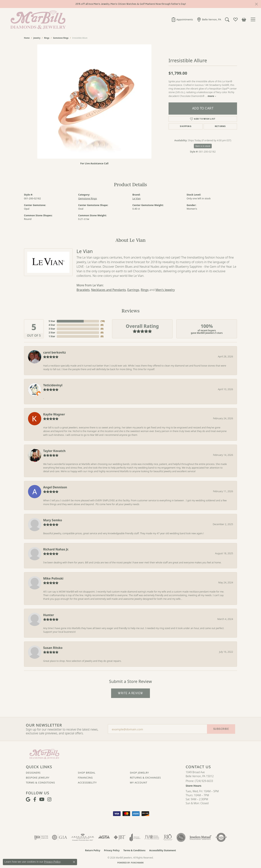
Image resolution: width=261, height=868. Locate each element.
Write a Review (130, 693)
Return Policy (93, 850)
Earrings (133, 290)
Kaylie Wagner (54, 414)
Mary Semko (53, 520)
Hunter (49, 615)
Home (27, 38)
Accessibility (87, 783)
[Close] (256, 4)
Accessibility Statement (162, 850)
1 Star (52, 336)
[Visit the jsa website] (181, 837)
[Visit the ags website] (83, 837)
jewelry (37, 38)
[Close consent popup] (74, 862)
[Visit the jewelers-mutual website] (200, 837)
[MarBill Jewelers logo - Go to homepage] (37, 19)
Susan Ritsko (53, 648)
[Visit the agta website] (104, 837)
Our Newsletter (44, 725)
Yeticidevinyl (53, 385)
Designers (33, 773)
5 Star (52, 321)
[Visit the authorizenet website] (221, 837)
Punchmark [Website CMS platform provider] (137, 863)
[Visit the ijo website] (41, 837)
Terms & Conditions (40, 783)
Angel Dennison (55, 487)
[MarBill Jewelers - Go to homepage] (44, 753)
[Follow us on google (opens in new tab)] (28, 799)
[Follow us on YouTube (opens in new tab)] (42, 799)
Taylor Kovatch (54, 451)
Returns (220, 126)
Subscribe (221, 729)
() (102, 321)
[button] (227, 19)
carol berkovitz (55, 352)
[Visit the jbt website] (120, 837)
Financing (85, 778)
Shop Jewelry (139, 773)
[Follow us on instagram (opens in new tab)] (49, 799)
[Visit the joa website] (135, 837)
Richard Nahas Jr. (56, 549)
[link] (182, 19)
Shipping (186, 126)
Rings (47, 38)
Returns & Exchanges (145, 778)
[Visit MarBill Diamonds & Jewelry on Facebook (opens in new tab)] (35, 799)
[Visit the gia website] (60, 837)
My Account (139, 783)
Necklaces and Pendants (109, 290)
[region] (94, 101)
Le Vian (136, 198)
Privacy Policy (112, 850)
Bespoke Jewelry (38, 778)
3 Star (52, 329)
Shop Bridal (87, 773)
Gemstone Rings (61, 38)
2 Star (52, 333)
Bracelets (83, 290)
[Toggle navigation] (254, 19)
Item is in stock (203, 146)
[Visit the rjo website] (168, 837)
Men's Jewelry (165, 290)
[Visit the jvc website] (152, 837)
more (212, 96)
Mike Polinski (53, 578)
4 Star (52, 325)
